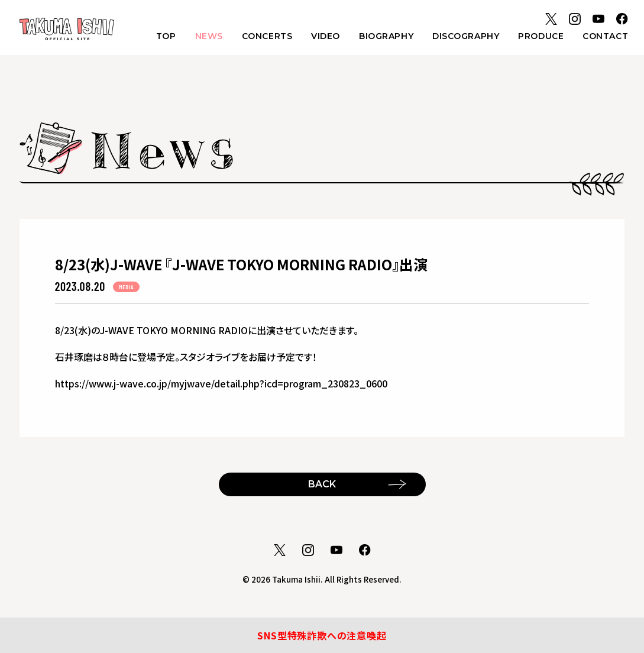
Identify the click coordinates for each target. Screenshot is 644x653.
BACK (322, 484)
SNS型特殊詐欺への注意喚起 (322, 635)
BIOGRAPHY (386, 36)
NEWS (209, 36)
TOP (166, 36)
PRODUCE (541, 36)
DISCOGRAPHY (466, 36)
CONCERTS (267, 36)
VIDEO (326, 36)
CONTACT (605, 36)
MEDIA (126, 287)
